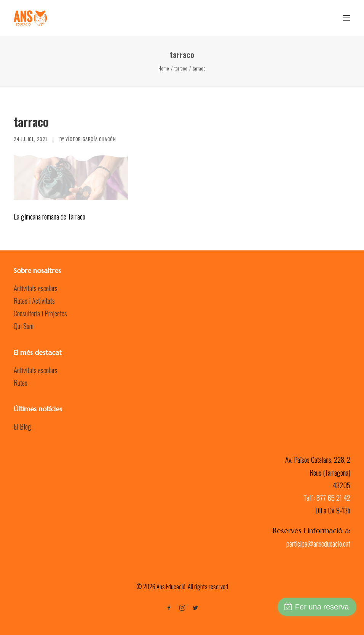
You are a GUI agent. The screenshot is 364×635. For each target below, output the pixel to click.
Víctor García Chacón (91, 139)
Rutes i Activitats (34, 300)
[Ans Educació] (30, 18)
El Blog (22, 426)
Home (164, 68)
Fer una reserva (322, 607)
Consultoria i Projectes (40, 313)
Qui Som (24, 326)
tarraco (181, 68)
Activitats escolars (36, 288)
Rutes (21, 382)
